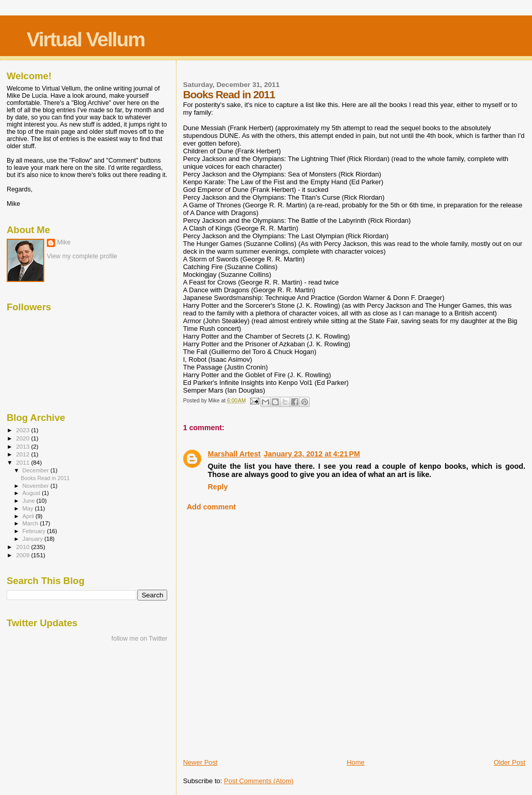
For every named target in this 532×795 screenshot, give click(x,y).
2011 (23, 462)
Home (356, 762)
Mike (64, 242)
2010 (23, 547)
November (37, 486)
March (31, 523)
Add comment (211, 507)
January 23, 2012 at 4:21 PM (312, 454)
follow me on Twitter (140, 639)
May (29, 508)
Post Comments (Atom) (259, 781)
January (34, 539)
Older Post (510, 762)
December (37, 470)
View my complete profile (82, 256)
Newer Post (200, 762)
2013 (23, 446)
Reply (218, 487)
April (29, 516)
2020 (23, 438)
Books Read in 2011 (45, 478)
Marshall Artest (234, 454)
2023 (23, 430)
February (35, 531)
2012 (23, 454)
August (32, 493)
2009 (23, 555)
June (30, 501)
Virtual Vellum (86, 39)
